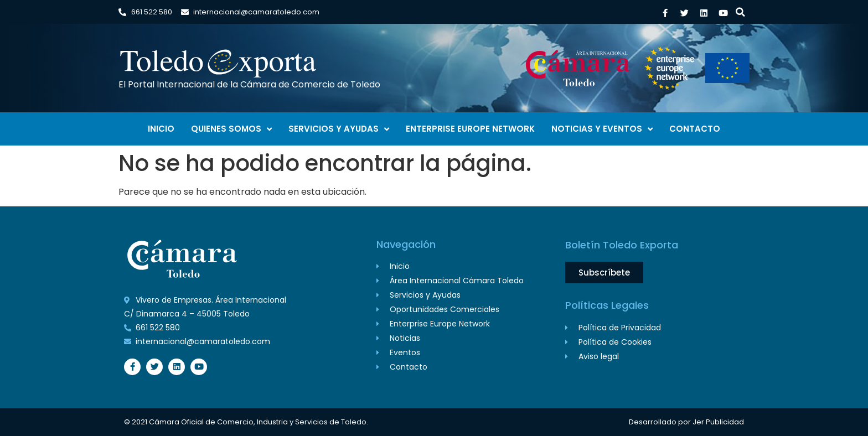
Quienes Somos (231, 129)
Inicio (161, 129)
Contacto (695, 129)
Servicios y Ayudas (339, 129)
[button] (740, 12)
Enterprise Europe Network (470, 129)
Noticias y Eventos (602, 129)
